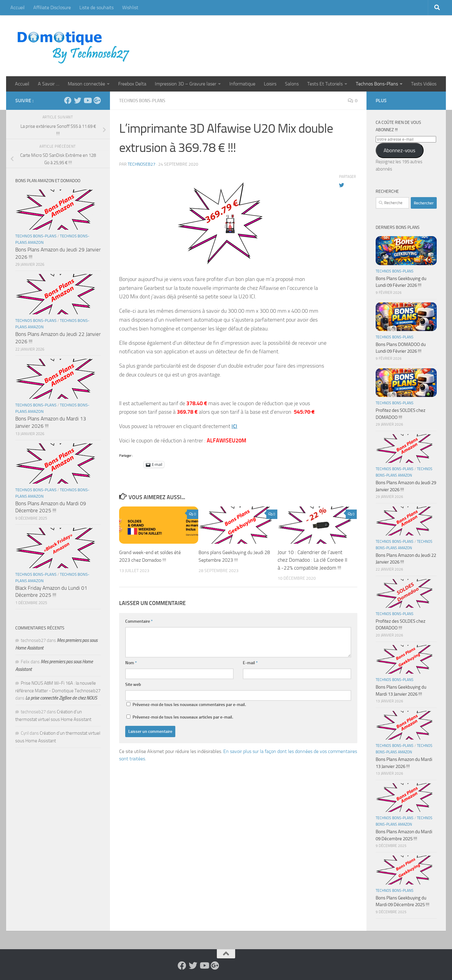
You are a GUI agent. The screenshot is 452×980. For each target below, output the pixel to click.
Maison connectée (86, 84)
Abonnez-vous (399, 150)
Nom (131, 663)
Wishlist (130, 7)
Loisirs (270, 84)
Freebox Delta (132, 84)
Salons (292, 84)
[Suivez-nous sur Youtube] (87, 100)
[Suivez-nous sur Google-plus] (97, 100)
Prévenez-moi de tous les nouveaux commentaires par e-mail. (189, 704)
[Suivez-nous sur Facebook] (68, 100)
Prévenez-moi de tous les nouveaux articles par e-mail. (183, 717)
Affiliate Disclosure (52, 7)
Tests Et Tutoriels (325, 84)
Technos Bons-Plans (377, 84)
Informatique (242, 84)
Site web (133, 684)
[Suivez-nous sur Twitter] (78, 100)
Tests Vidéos (424, 84)
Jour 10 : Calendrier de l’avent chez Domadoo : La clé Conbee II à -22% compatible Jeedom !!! (312, 560)
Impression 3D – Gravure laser (186, 84)
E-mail (250, 663)
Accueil (18, 7)
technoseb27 (142, 164)
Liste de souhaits (97, 7)
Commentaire (139, 621)
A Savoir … (49, 84)
